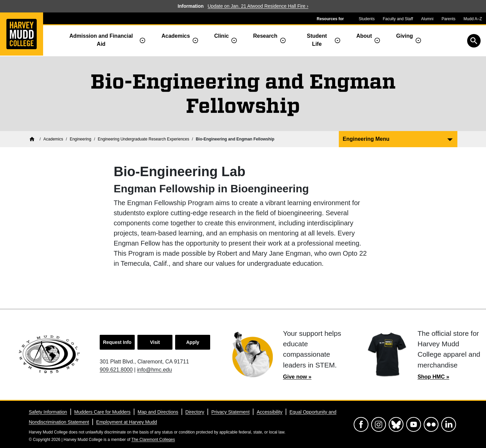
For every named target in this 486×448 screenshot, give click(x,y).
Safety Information (48, 412)
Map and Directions (158, 412)
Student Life (317, 40)
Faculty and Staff (398, 19)
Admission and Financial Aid (101, 40)
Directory (195, 412)
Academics (176, 36)
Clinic (222, 36)
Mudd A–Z (473, 19)
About (364, 36)
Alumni (427, 19)
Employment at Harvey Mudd (127, 422)
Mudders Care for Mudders (102, 412)
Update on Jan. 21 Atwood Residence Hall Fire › (258, 6)
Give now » (297, 377)
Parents (448, 19)
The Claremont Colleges (153, 440)
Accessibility (269, 412)
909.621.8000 (116, 370)
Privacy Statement (230, 412)
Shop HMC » (433, 377)
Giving (404, 36)
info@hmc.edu (154, 370)
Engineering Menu (366, 139)
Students (367, 19)
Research (265, 36)
